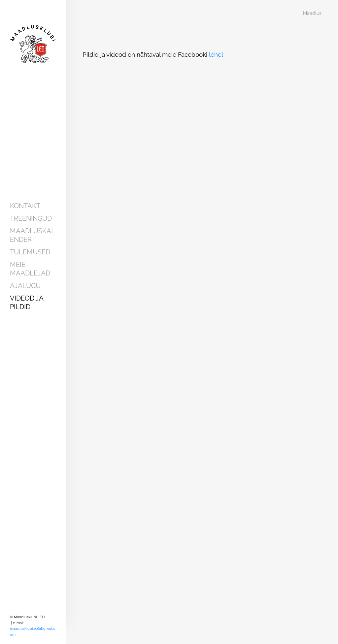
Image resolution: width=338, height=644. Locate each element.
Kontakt (25, 206)
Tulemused (30, 252)
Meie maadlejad (30, 269)
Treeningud (31, 218)
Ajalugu (25, 286)
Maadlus (312, 13)
